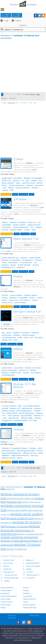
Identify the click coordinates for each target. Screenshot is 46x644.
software (24, 258)
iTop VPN (30, 572)
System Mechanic (24, 265)
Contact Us (12, 618)
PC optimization (26, 262)
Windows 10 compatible (33, 178)
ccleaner (34, 180)
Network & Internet (29, 599)
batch (26, 337)
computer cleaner (30, 295)
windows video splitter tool (19, 510)
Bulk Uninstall (12, 413)
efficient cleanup (28, 335)
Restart (26, 373)
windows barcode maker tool (20, 498)
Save (31, 194)
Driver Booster (8, 563)
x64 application (27, 260)
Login (6, 20)
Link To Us (12, 615)
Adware (5, 222)
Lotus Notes (19, 368)
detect (20, 458)
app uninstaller (26, 415)
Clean (34, 230)
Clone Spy (34, 455)
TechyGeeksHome (9, 337)
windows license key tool (20, 528)
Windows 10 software (18, 222)
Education (26, 593)
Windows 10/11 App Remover (25, 385)
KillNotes (18, 349)
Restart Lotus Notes (33, 368)
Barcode (6, 566)
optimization (13, 262)
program (38, 408)
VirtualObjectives (8, 375)
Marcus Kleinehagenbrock (11, 453)
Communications (6, 590)
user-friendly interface (31, 406)
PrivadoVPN (31, 578)
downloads (23, 103)
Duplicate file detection (20, 455)
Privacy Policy (34, 615)
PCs (35, 262)
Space (9, 333)
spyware (16, 180)
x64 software (25, 300)
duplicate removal (30, 453)
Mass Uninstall (14, 415)
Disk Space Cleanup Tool (27, 312)
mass (5, 418)
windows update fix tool (20, 518)
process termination (9, 370)
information (18, 178)
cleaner (32, 298)
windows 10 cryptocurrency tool (30, 534)
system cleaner (20, 302)
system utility (7, 368)
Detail (15, 194)
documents (39, 185)
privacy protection (23, 188)
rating (30, 103)
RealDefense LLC (8, 267)
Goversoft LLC (7, 302)
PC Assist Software (9, 406)
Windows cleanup (8, 411)
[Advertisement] (23, 67)
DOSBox (7, 581)
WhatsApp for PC (9, 572)
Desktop (26, 590)
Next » (19, 94)
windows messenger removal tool (19, 537)
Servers (26, 602)
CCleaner (18, 159)
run (23, 180)
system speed (35, 258)
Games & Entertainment (9, 596)
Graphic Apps (28, 596)
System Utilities (6, 605)
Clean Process (16, 373)
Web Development (29, 605)
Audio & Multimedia (7, 588)
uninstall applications (24, 411)
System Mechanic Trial (26, 239)
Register (18, 20)
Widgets (3, 608)
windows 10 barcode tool (14, 541)
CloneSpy (19, 429)
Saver (16, 340)
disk (12, 190)
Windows (5, 265)
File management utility (26, 451)
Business (26, 588)
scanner (35, 300)
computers (21, 267)
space (18, 183)
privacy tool (14, 300)
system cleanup (16, 295)
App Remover (14, 418)
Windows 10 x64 (9, 560)
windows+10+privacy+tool (31, 502)
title (17, 103)
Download (23, 194)
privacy (13, 265)
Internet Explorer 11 (33, 575)
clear (5, 188)
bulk (20, 406)
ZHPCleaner (20, 199)
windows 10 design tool (17, 549)
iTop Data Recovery (11, 575)
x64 (32, 337)
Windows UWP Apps (30, 608)
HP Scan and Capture (33, 566)
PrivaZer (18, 276)
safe (27, 180)
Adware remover (34, 225)
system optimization (17, 185)
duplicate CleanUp (9, 458)
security (36, 265)
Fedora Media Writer (33, 563)
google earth (7, 178)
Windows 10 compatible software (14, 448)
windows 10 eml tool (17, 526)
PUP (32, 227)
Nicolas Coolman (19, 225)
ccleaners (35, 188)
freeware (30, 185)
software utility (27, 418)
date (35, 103)
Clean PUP (32, 222)
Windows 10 (24, 370)
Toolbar (27, 230)
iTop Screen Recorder (11, 578)
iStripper (29, 569)
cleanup (5, 298)
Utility (20, 337)
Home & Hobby (6, 599)
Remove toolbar (16, 230)
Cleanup (33, 370)
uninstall (5, 408)
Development (5, 593)
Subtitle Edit (7, 569)
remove (40, 451)
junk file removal (29, 183)
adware (11, 188)
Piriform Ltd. (6, 180)
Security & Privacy (6, 602)
